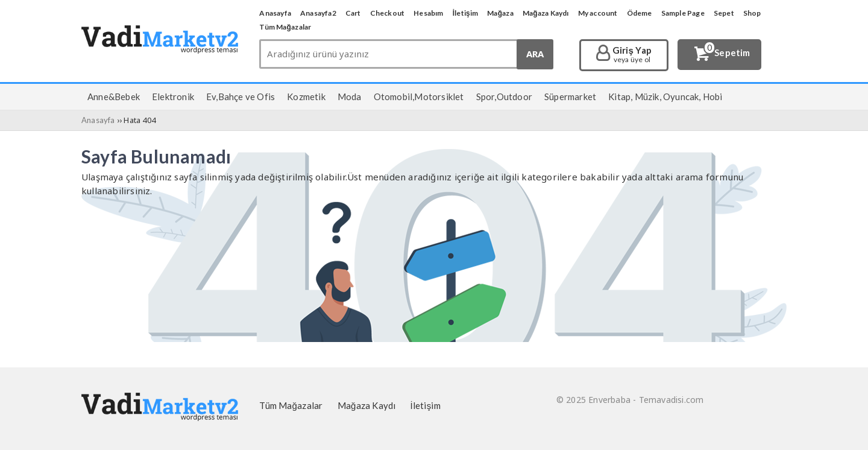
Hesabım (428, 13)
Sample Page (683, 13)
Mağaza (500, 13)
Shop (752, 13)
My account (598, 13)
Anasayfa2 (318, 13)
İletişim (466, 13)
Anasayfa (275, 13)
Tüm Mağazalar (285, 27)
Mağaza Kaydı (546, 13)
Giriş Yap (632, 55)
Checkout (388, 13)
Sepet (724, 13)
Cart (353, 13)
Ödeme (640, 13)
